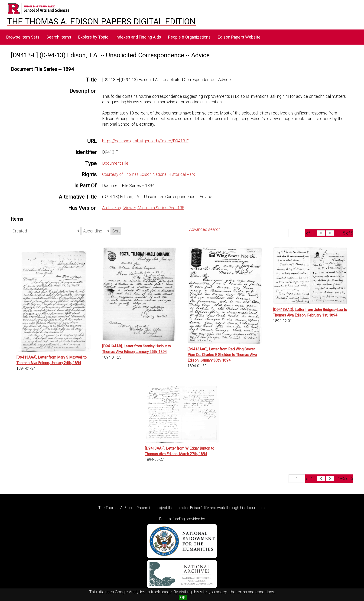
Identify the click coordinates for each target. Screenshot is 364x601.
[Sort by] (46, 231)
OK (183, 597)
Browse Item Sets (23, 37)
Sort (116, 231)
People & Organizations (189, 37)
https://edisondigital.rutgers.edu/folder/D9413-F (145, 141)
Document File (115, 163)
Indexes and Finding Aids (138, 37)
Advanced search (205, 229)
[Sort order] (96, 231)
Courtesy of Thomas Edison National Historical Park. (149, 174)
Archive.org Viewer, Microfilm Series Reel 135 (143, 208)
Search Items (59, 37)
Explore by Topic (93, 37)
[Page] (297, 233)
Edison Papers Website (239, 37)
